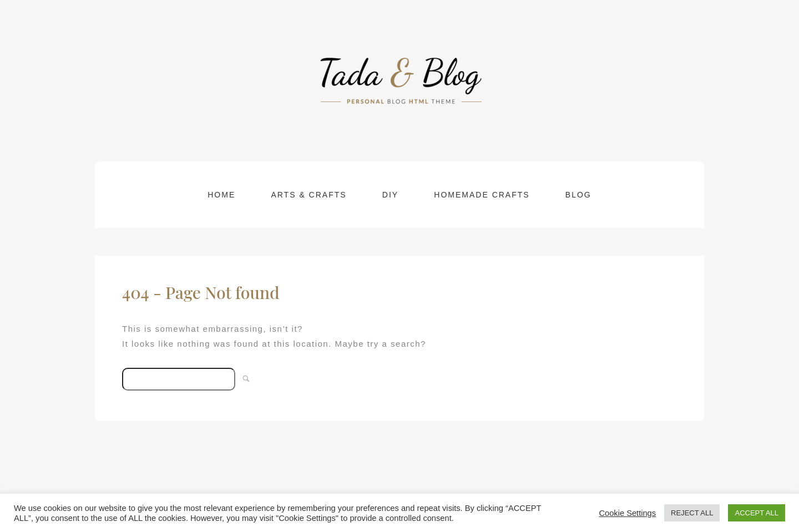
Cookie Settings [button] (627, 513)
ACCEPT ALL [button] (757, 513)
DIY (390, 195)
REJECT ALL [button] (692, 513)
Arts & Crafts (309, 195)
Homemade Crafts (482, 195)
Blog (578, 195)
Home (221, 195)
